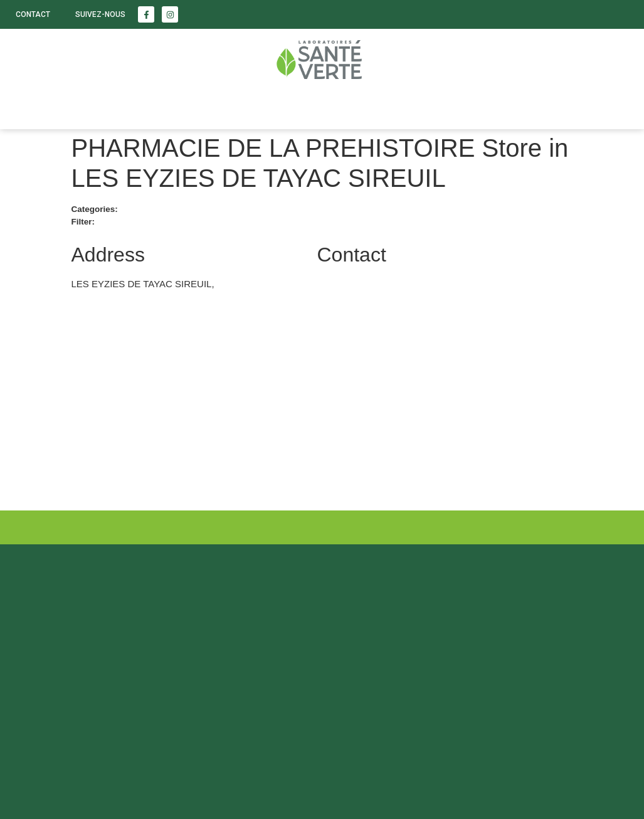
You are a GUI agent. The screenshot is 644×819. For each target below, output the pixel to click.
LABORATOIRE (257, 107)
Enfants (171, 107)
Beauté (98, 107)
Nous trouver (359, 107)
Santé (31, 107)
